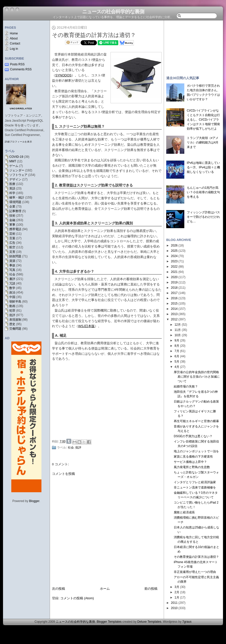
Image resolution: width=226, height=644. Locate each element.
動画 (12, 306)
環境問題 (15, 202)
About (14, 38)
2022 (174, 267)
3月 (177, 587)
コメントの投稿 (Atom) (77, 598)
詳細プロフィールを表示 (18, 142)
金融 (12, 220)
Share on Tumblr (69, 441)
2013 (174, 314)
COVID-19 (16, 157)
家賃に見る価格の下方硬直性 (193, 457)
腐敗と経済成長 (184, 512)
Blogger (34, 501)
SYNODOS (63, 75)
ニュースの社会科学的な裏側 (113, 12)
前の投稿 (151, 589)
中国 (12, 297)
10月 (178, 335)
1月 (177, 598)
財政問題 (15, 256)
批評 (12, 315)
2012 (174, 319)
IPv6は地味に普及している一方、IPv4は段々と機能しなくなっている (203, 167)
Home (14, 33)
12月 (178, 325)
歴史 (12, 324)
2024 (174, 256)
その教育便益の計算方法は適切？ (94, 35)
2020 (174, 277)
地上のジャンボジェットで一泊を (196, 451)
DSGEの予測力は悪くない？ (193, 436)
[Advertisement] (108, 399)
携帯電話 (15, 229)
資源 (12, 261)
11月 (178, 330)
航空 (12, 247)
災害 (12, 252)
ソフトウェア (18, 175)
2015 (174, 304)
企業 (12, 207)
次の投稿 (59, 589)
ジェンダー (17, 170)
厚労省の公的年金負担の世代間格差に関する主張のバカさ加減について (197, 377)
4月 (177, 367)
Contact (15, 43)
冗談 (12, 283)
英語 (12, 188)
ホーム (105, 589)
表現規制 (15, 320)
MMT (13, 161)
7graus (187, 622)
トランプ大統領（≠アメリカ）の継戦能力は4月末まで (203, 142)
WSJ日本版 (86, 326)
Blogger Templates (109, 622)
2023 (174, 261)
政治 (12, 292)
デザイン (15, 179)
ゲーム (14, 166)
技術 (12, 216)
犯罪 (12, 311)
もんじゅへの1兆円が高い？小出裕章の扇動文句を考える (203, 192)
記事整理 (15, 211)
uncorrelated (21, 109)
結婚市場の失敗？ (186, 386)
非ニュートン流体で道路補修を (195, 487)
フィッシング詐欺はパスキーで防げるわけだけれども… (203, 217)
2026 (174, 245)
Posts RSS (17, 64)
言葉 (12, 238)
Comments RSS (21, 69)
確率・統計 (17, 197)
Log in (14, 49)
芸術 (12, 234)
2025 (174, 251)
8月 (177, 346)
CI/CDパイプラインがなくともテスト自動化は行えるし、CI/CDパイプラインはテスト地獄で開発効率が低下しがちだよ (203, 120)
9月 (177, 340)
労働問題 (15, 329)
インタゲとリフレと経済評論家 (195, 482)
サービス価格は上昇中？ (190, 462)
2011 (174, 603)
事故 (12, 265)
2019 (174, 282)
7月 (177, 351)
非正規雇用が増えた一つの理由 (195, 572)
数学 (12, 288)
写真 (12, 270)
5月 (177, 362)
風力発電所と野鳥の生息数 (192, 467)
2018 (174, 288)
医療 (12, 184)
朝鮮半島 (15, 302)
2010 (174, 608)
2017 (174, 293)
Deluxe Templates (149, 622)
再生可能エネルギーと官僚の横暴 (196, 421)
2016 (174, 298)
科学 (12, 193)
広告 (12, 243)
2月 (177, 592)
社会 (12, 274)
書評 (12, 279)
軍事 (12, 225)
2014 (174, 309)
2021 (174, 272)
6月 (177, 356)
